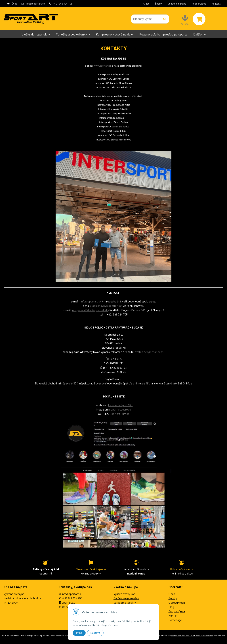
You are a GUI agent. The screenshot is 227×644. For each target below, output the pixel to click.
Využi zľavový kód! (125, 594)
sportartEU (69, 602)
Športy (159, 4)
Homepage (175, 620)
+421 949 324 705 (63, 4)
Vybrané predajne (14, 594)
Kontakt (216, 4)
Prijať (79, 633)
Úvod (14, 4)
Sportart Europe (120, 414)
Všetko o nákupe (177, 4)
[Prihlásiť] (185, 20)
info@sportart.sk (35, 4)
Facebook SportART (120, 405)
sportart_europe (121, 409)
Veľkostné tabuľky (125, 602)
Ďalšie (199, 34)
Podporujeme (199, 4)
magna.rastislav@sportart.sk (90, 310)
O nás (146, 4)
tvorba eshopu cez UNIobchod (186, 635)
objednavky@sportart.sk (107, 306)
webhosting (207, 635)
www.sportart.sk (102, 66)
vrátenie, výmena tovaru (150, 352)
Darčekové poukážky (126, 598)
